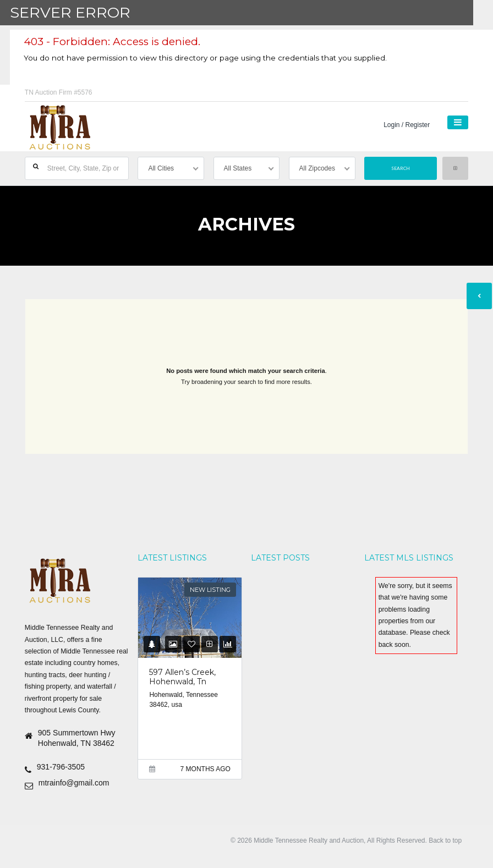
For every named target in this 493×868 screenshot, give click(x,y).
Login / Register (407, 125)
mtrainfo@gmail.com (74, 783)
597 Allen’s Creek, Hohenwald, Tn (182, 677)
